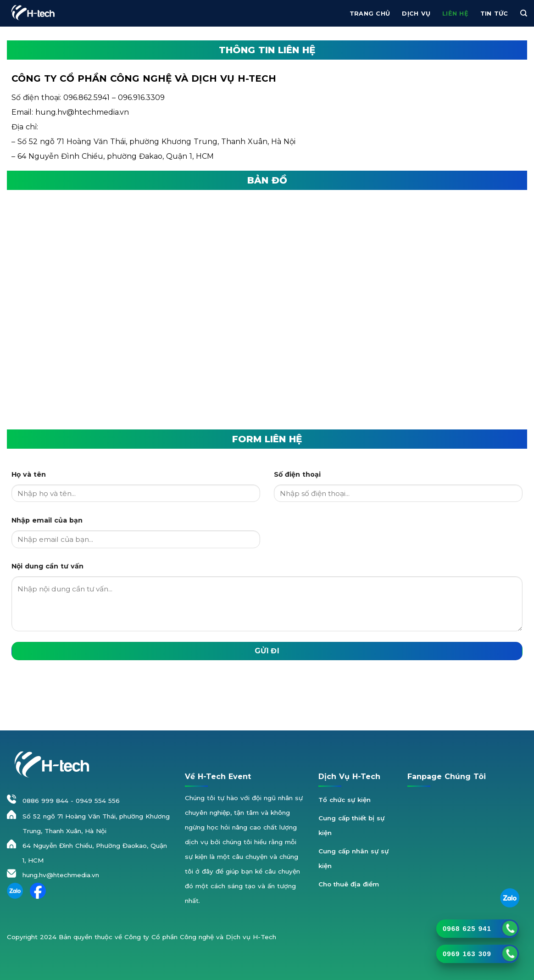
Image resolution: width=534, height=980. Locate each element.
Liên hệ (455, 14)
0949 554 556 (98, 801)
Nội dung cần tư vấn (47, 566)
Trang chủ (370, 14)
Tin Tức (494, 14)
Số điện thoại (297, 474)
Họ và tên (29, 474)
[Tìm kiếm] (524, 13)
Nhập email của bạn (47, 520)
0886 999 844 (45, 801)
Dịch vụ (416, 14)
